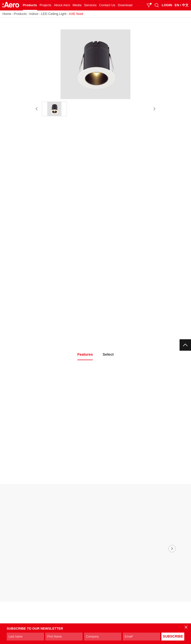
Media (77, 5)
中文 (185, 5)
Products (30, 5)
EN (177, 5)
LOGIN (167, 5)
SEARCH (157, 5)
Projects (46, 5)
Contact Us (107, 5)
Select (108, 354)
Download (125, 5)
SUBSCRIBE (173, 636)
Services (90, 5)
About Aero (62, 5)
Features (85, 354)
